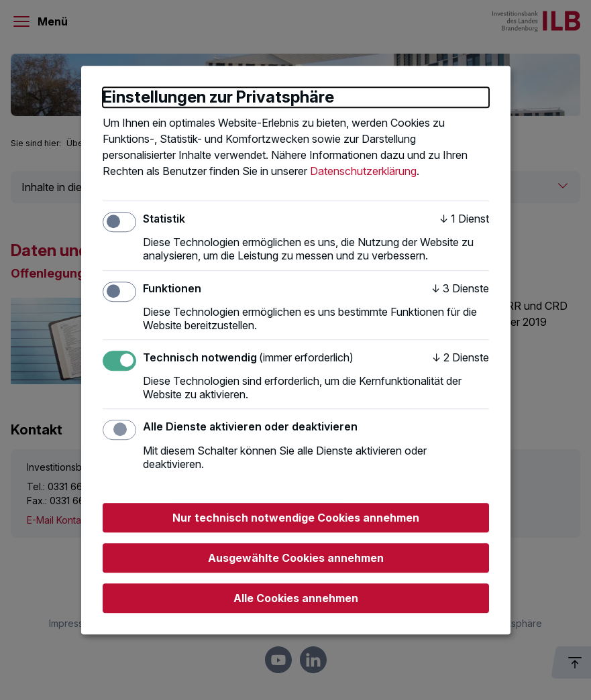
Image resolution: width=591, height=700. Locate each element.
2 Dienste (461, 357)
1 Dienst (464, 219)
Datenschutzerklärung (363, 171)
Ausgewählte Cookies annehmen (296, 558)
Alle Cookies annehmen (296, 598)
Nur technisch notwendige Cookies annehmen (296, 518)
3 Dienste (460, 288)
